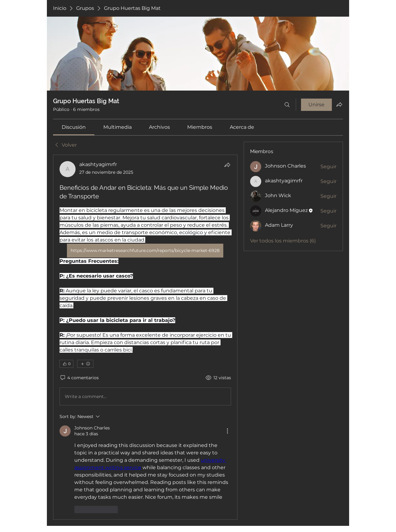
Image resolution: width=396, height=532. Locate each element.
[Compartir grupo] (339, 104)
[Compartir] (227, 165)
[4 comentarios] (79, 378)
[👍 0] (66, 364)
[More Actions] (227, 431)
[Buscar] (287, 105)
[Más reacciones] (85, 364)
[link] (74, 127)
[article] (145, 337)
